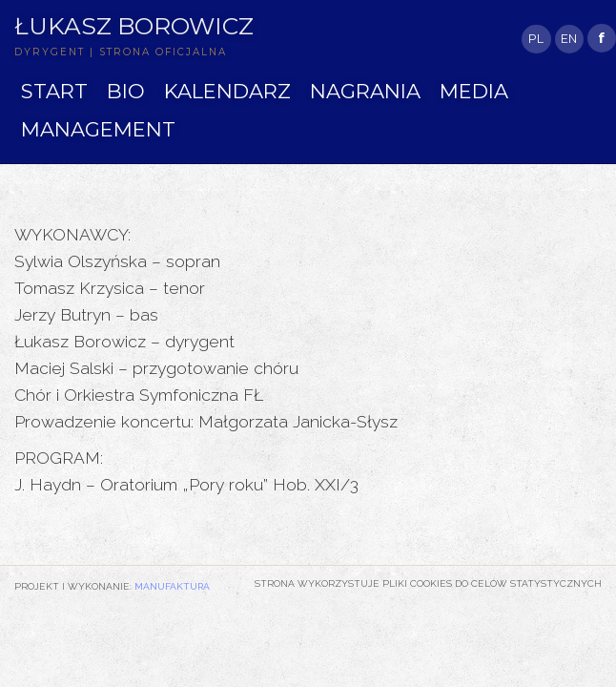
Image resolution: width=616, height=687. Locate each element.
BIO (126, 91)
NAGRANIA (365, 91)
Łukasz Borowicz (134, 26)
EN (569, 39)
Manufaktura (172, 586)
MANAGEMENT (98, 129)
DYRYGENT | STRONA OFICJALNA (121, 52)
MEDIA (474, 91)
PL (536, 39)
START (54, 91)
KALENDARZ (227, 91)
